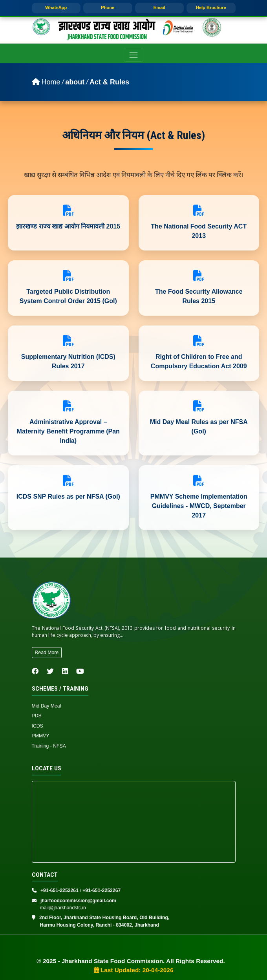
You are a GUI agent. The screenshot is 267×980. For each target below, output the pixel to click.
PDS (37, 716)
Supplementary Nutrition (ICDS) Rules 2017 (68, 361)
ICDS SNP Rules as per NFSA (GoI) (68, 496)
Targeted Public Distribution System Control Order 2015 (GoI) (68, 296)
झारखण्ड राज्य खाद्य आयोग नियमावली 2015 (68, 226)
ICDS (37, 726)
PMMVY (41, 736)
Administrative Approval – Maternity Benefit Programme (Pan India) (68, 431)
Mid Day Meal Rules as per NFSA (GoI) (199, 427)
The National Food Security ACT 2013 (199, 231)
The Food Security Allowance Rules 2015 (199, 296)
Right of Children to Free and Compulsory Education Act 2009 (199, 361)
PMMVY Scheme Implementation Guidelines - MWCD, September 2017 (199, 506)
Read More (47, 653)
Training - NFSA (49, 746)
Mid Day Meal (47, 706)
